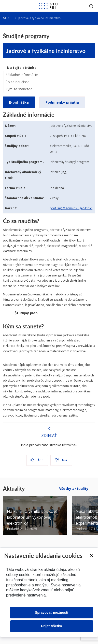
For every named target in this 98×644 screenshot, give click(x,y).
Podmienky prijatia (62, 102)
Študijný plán (26, 313)
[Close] (91, 556)
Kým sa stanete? (19, 89)
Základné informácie (22, 75)
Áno (37, 460)
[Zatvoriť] (6, 6)
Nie (61, 460)
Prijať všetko (51, 626)
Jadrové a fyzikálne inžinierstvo (46, 51)
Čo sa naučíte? (17, 82)
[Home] (4, 18)
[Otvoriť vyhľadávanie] (91, 6)
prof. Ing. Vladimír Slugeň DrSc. (71, 208)
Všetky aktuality (74, 489)
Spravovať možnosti (51, 612)
